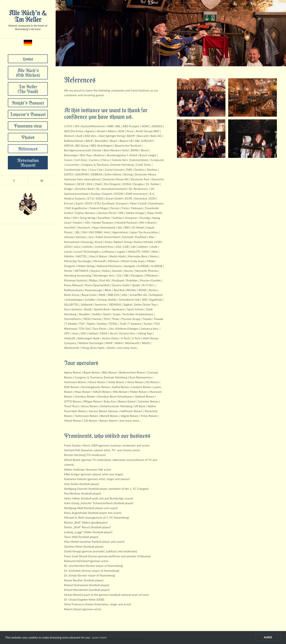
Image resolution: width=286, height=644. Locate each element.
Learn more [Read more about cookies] (99, 637)
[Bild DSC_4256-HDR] (254, 99)
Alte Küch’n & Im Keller (28, 16)
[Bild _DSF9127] (203, 99)
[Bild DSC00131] (254, 140)
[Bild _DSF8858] (203, 140)
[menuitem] (28, 59)
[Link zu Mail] (42, 181)
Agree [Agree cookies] (268, 637)
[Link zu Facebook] (14, 181)
